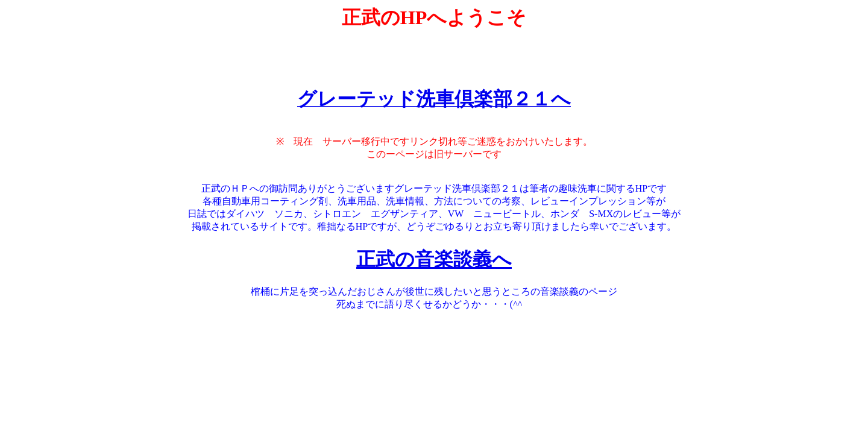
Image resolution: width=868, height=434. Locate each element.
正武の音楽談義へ (434, 259)
